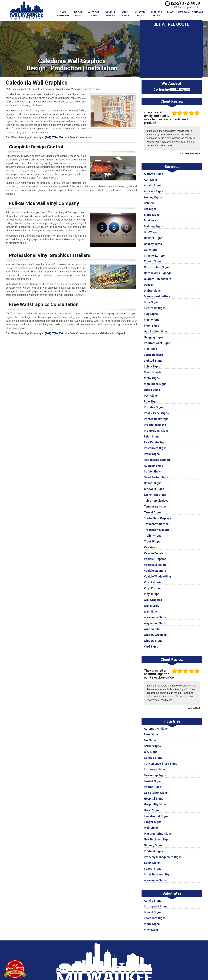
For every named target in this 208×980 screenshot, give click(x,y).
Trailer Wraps (153, 536)
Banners (149, 203)
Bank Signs (151, 734)
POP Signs (151, 396)
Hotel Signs (152, 810)
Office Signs (152, 390)
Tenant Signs (153, 512)
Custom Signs (140, 14)
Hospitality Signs (155, 804)
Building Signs (153, 226)
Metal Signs (152, 378)
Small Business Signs (158, 874)
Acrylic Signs (153, 185)
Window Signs (153, 641)
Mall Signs (151, 828)
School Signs (153, 483)
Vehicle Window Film (157, 576)
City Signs (151, 752)
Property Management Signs (163, 857)
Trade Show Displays (157, 518)
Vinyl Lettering (154, 582)
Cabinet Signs (153, 238)
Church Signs (153, 261)
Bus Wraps (151, 232)
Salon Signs (152, 863)
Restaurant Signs (155, 448)
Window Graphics (155, 635)
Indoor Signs (78, 14)
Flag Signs (151, 314)
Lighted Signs (153, 361)
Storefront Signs (155, 495)
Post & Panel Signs (156, 413)
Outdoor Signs (94, 14)
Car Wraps (151, 250)
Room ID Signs (153, 466)
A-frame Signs (153, 174)
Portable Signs (154, 407)
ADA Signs (151, 180)
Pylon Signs (152, 436)
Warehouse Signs (155, 617)
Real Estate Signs (155, 442)
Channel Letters (154, 256)
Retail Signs (152, 454)
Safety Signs (152, 471)
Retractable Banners (157, 460)
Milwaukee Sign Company (128, 948)
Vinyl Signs (125, 14)
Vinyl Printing (153, 588)
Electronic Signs (155, 308)
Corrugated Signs (156, 906)
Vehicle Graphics (155, 559)
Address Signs (153, 191)
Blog (170, 12)
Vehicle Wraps (111, 14)
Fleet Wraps (152, 320)
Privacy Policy (122, 951)
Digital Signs (152, 291)
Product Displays (155, 425)
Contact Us (198, 14)
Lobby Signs (152, 366)
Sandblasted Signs (156, 477)
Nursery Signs (153, 845)
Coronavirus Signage (158, 273)
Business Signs (156, 14)
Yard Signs (151, 646)
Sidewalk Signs (154, 489)
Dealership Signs (155, 775)
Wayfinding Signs (155, 623)
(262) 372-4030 (183, 3)
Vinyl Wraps (152, 594)
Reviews (184, 12)
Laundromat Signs (156, 816)
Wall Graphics (153, 600)
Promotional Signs (156, 431)
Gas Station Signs (156, 331)
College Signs (153, 758)
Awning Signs (153, 197)
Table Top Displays (156, 501)
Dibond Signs (153, 912)
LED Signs (150, 349)
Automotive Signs (156, 729)
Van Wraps (151, 547)
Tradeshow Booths (156, 524)
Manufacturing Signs (158, 834)
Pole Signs (151, 401)
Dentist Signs (153, 781)
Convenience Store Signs (160, 764)
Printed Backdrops (156, 419)
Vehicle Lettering (155, 565)
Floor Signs (151, 326)
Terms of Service (124, 955)
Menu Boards (153, 372)
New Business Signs (157, 839)
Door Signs (151, 302)
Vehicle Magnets (155, 571)
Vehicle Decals (154, 553)
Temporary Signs (155, 506)
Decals (148, 285)
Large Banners (153, 355)
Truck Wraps (152, 541)
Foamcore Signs (155, 918)
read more (167, 145)
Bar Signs (150, 209)
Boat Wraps (151, 220)
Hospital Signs (154, 799)
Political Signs (153, 851)
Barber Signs (152, 746)
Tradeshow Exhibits (157, 530)
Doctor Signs (152, 787)
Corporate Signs (155, 769)
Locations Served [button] (125, 962)
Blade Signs (152, 215)
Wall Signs (151, 611)
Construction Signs (157, 267)
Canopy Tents (153, 244)
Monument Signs (155, 384)
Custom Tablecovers (157, 279)
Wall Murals (152, 606)
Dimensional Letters (157, 296)
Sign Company (63, 14)
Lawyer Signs (153, 822)
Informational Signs (157, 343)
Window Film (152, 629)
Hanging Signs (154, 337)
